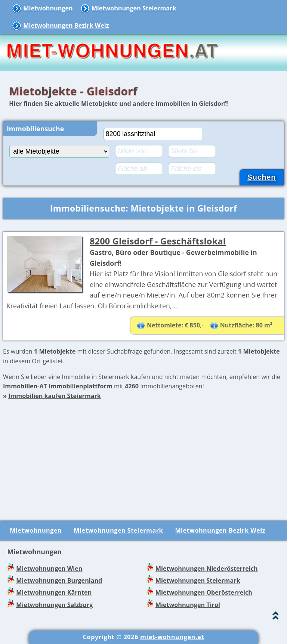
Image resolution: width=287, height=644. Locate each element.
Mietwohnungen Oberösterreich (204, 592)
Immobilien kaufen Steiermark (55, 396)
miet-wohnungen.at (172, 637)
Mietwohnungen (48, 8)
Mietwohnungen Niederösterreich (207, 568)
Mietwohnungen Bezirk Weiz (66, 25)
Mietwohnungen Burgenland (59, 580)
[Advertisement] (143, 453)
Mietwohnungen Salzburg (54, 605)
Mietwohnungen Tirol (188, 605)
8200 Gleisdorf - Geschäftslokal (158, 241)
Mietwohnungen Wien (49, 568)
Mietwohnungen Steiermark (134, 8)
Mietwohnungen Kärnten (54, 592)
